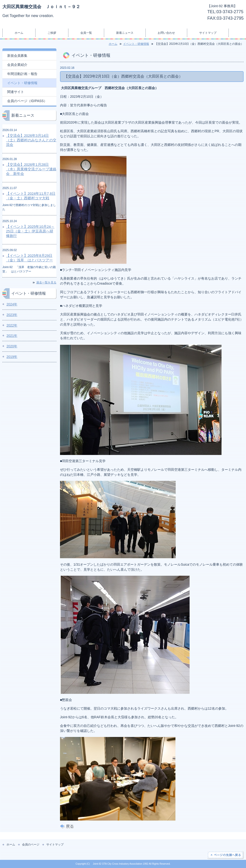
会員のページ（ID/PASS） (27, 101)
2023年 (12, 315)
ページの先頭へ (225, 855)
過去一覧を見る (46, 282)
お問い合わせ (166, 33)
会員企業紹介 (17, 65)
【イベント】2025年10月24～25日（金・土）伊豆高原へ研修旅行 (30, 231)
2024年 (12, 304)
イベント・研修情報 (136, 44)
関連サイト (16, 92)
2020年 (12, 346)
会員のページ (31, 845)
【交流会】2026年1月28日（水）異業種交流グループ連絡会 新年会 (31, 169)
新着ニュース (125, 33)
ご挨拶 (52, 33)
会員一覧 (86, 33)
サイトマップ (208, 33)
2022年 (12, 325)
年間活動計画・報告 (22, 74)
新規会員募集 (17, 56)
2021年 (12, 336)
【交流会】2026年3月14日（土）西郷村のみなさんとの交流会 (31, 140)
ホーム (19, 33)
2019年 (12, 357)
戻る (67, 826)
